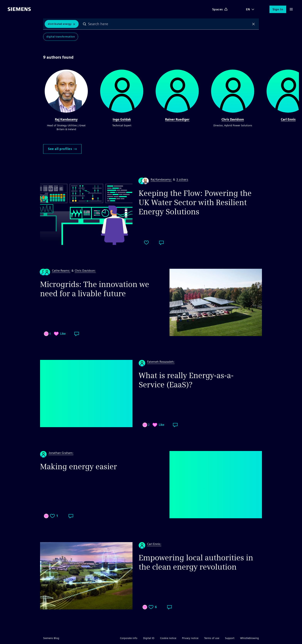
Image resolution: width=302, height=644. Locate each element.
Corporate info (129, 638)
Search (85, 24)
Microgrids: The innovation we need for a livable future (95, 289)
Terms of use (212, 638)
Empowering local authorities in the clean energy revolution (196, 562)
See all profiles (62, 149)
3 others (182, 180)
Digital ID (149, 638)
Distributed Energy (60, 24)
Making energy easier (78, 467)
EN (248, 9)
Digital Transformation (61, 37)
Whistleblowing (250, 638)
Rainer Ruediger (177, 119)
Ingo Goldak (122, 119)
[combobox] (169, 24)
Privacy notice (190, 638)
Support (230, 638)
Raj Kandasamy (66, 119)
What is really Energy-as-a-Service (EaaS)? (186, 380)
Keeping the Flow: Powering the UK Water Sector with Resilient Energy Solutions (195, 202)
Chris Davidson (233, 119)
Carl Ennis (288, 119)
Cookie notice (168, 638)
